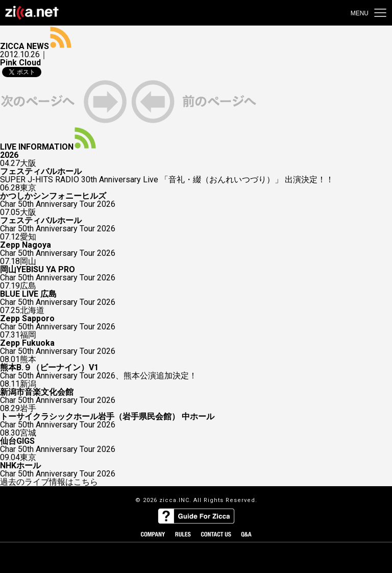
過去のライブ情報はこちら (49, 482)
